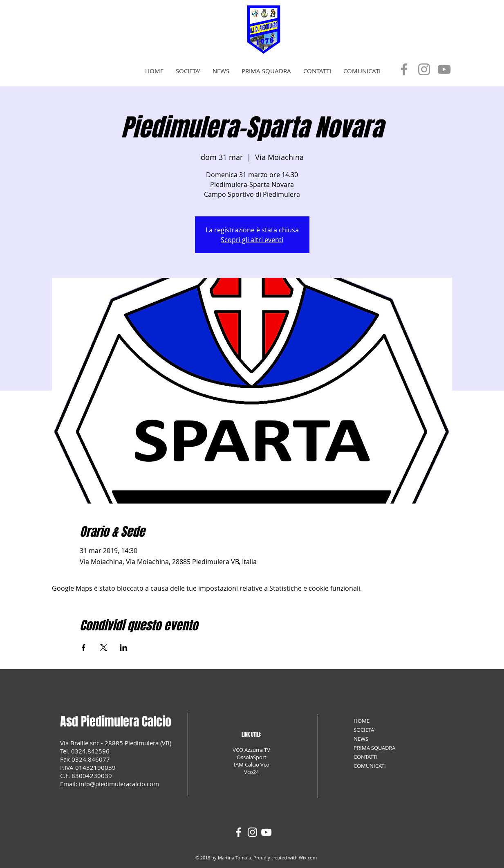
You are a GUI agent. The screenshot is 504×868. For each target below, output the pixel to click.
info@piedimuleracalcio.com (119, 784)
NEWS (361, 739)
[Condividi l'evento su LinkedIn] (124, 648)
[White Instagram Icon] (252, 832)
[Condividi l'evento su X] (104, 648)
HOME (362, 721)
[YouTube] (444, 69)
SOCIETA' (364, 730)
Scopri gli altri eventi (252, 240)
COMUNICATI (370, 766)
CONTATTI (366, 757)
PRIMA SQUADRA (374, 748)
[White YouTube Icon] (266, 832)
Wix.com (308, 858)
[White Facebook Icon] (239, 832)
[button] (188, 71)
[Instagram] (424, 69)
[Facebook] (404, 69)
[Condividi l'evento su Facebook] (84, 648)
